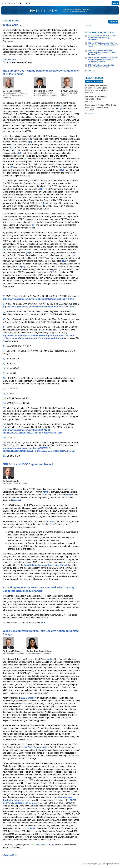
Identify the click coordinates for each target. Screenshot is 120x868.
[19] (64, 261)
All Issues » (90, 114)
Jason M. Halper (14, 651)
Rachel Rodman (14, 91)
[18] (73, 255)
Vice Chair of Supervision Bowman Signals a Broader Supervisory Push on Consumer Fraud (102, 52)
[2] (14, 114)
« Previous (7, 855)
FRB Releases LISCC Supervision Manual (28, 464)
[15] (33, 225)
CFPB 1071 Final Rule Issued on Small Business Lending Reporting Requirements (102, 38)
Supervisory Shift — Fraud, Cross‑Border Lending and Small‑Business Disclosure (96, 88)
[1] (61, 109)
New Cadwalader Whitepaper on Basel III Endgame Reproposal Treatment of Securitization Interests (103, 60)
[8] (25, 159)
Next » (16, 855)
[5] (31, 142)
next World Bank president (36, 747)
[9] (12, 167)
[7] (19, 153)
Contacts (116, 864)
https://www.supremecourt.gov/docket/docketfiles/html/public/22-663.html (38, 307)
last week (17, 500)
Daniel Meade (9, 60)
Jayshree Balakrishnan (41, 651)
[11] (28, 176)
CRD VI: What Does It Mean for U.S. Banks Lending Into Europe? (101, 66)
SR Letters (50, 521)
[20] (23, 267)
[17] (28, 252)
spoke (49, 659)
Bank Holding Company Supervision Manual (45, 565)
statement (31, 828)
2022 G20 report (29, 698)
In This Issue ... (12, 25)
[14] (43, 203)
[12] (41, 189)
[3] (17, 123)
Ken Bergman (71, 91)
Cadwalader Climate (44, 845)
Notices (91, 864)
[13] (51, 200)
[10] (62, 170)
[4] (49, 126)
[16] (4, 250)
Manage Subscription (103, 864)
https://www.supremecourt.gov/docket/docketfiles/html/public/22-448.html (38, 299)
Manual (47, 492)
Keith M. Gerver (45, 91)
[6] (11, 147)
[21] (52, 272)
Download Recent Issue (94, 81)
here (43, 623)
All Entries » (90, 71)
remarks (69, 495)
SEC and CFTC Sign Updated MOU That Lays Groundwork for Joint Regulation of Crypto (103, 45)
